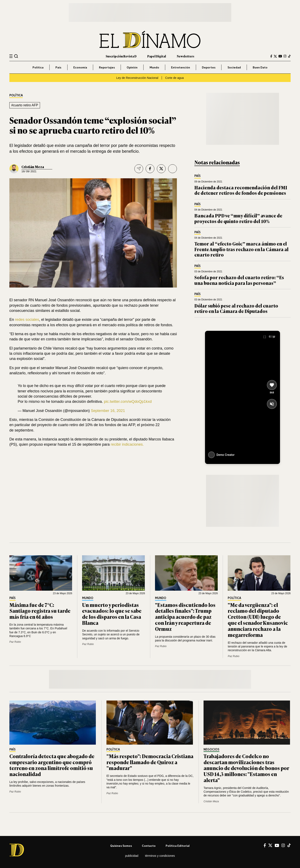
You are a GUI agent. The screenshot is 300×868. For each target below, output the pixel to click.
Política (38, 67)
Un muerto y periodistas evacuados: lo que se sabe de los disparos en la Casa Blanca (112, 614)
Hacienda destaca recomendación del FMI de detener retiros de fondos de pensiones (241, 190)
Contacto (149, 846)
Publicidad (132, 856)
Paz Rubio (15, 642)
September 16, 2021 (108, 411)
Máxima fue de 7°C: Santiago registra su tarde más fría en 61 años (40, 611)
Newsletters (186, 56)
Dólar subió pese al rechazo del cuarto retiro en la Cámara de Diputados (236, 308)
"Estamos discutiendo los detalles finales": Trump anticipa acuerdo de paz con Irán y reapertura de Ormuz (185, 617)
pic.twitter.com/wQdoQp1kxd (128, 402)
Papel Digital (157, 56)
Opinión (132, 67)
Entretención (181, 67)
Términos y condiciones (160, 856)
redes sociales (27, 320)
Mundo (154, 67)
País (58, 67)
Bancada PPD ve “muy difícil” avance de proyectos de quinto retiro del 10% (238, 218)
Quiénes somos (121, 846)
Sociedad (234, 67)
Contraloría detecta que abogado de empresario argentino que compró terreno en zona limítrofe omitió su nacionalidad (52, 765)
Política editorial (178, 846)
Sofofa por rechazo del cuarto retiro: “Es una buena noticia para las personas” (239, 280)
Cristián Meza (33, 167)
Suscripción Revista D (121, 56)
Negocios (211, 750)
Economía (80, 67)
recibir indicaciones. (127, 444)
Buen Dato (260, 67)
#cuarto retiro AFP (25, 105)
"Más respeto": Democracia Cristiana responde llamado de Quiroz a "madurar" (150, 762)
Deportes (209, 67)
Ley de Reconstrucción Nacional (137, 78)
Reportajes (107, 67)
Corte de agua (174, 78)
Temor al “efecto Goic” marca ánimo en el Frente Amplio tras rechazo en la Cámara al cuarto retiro (241, 249)
